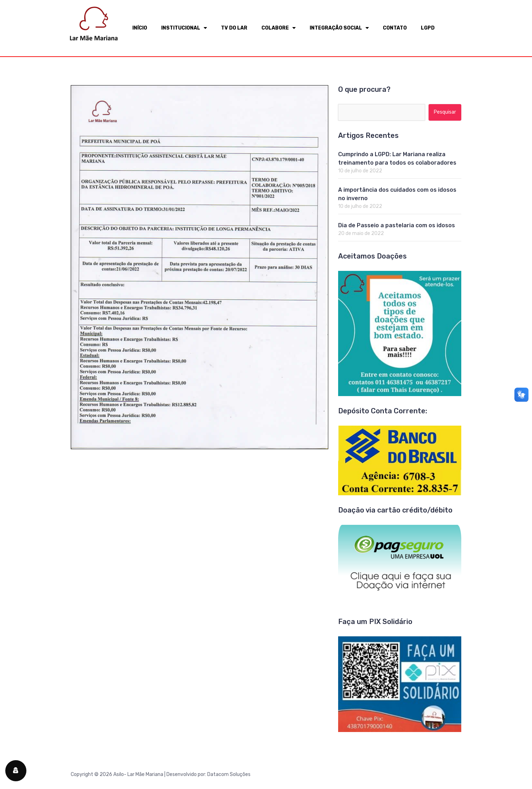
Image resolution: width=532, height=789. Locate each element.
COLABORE (278, 28)
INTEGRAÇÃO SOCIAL (339, 28)
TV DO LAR (234, 28)
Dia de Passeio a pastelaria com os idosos (397, 225)
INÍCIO (140, 28)
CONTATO (395, 28)
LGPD (428, 28)
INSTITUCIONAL (184, 28)
